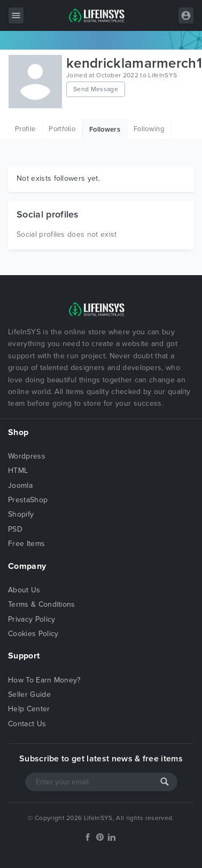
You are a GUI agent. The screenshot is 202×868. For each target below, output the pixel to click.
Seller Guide (29, 694)
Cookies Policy (33, 634)
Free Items (26, 544)
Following (149, 129)
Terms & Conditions (42, 604)
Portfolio (62, 129)
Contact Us (27, 724)
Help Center (29, 709)
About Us (24, 590)
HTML (18, 471)
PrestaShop (28, 500)
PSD (15, 529)
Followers (105, 130)
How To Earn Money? (44, 680)
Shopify (21, 514)
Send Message (96, 89)
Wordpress (27, 456)
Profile (25, 129)
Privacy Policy (32, 619)
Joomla (20, 485)
